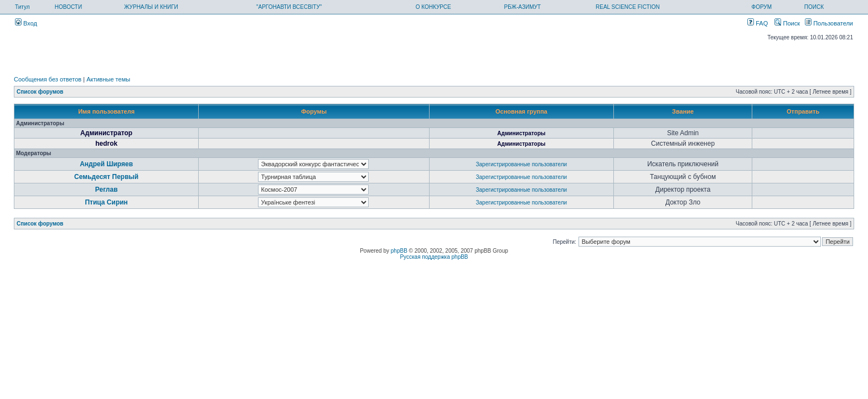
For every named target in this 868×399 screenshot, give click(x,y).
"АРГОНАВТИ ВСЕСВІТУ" (289, 7)
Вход (26, 23)
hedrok (106, 144)
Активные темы (108, 79)
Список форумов (40, 92)
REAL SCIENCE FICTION (628, 7)
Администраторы (521, 133)
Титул (22, 7)
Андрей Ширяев (106, 164)
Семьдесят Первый (106, 177)
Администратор (106, 133)
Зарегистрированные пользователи (522, 164)
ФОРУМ (762, 7)
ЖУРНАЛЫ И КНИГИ (151, 7)
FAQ (758, 23)
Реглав (107, 190)
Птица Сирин (106, 202)
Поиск (787, 23)
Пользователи (829, 23)
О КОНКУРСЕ (433, 7)
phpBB (399, 251)
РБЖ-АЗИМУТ (523, 7)
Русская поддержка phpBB (434, 257)
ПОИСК (814, 7)
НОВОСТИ (68, 7)
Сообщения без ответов (48, 79)
